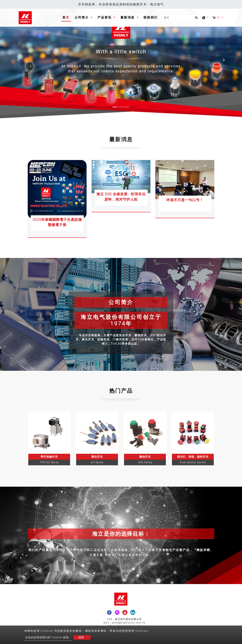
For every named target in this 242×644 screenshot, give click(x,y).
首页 (67, 17)
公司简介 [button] (82, 17)
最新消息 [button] (128, 17)
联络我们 (151, 17)
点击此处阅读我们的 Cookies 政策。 (48, 637)
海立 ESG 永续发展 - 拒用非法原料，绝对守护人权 (121, 197)
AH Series (97, 462)
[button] (18, 60)
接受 (81, 637)
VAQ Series (145, 462)
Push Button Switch (193, 462)
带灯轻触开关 (49, 457)
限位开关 (97, 457)
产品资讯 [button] (105, 17)
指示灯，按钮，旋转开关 (193, 457)
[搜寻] (181, 18)
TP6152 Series (49, 462)
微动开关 (145, 457)
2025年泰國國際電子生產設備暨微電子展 (57, 222)
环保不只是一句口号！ (185, 200)
